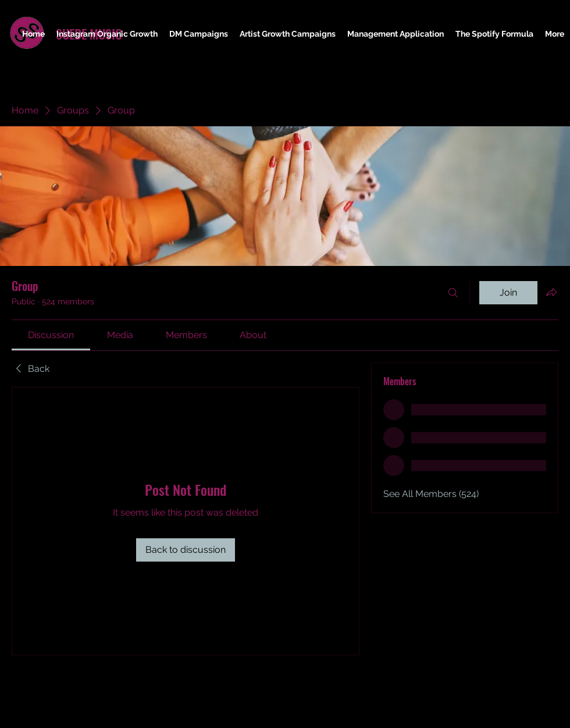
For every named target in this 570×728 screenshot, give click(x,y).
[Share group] (551, 292)
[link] (51, 335)
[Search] (453, 293)
